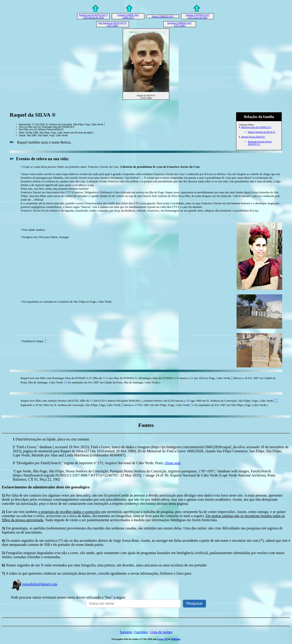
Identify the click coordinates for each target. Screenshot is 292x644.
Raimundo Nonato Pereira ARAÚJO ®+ (260, 143)
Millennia (176, 639)
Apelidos (141, 632)
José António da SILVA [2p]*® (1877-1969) (113, 24)
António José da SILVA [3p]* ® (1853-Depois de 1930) (94, 16)
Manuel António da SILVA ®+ (262, 132)
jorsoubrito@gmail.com (34, 584)
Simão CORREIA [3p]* (163, 16)
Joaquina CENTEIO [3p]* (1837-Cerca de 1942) (197, 16)
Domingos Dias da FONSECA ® (256, 127)
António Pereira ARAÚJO (253, 137)
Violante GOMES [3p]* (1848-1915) (128, 16)
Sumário (126, 632)
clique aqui (173, 463)
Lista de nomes (161, 632)
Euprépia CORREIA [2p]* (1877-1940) (180, 24)
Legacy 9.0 (162, 639)
